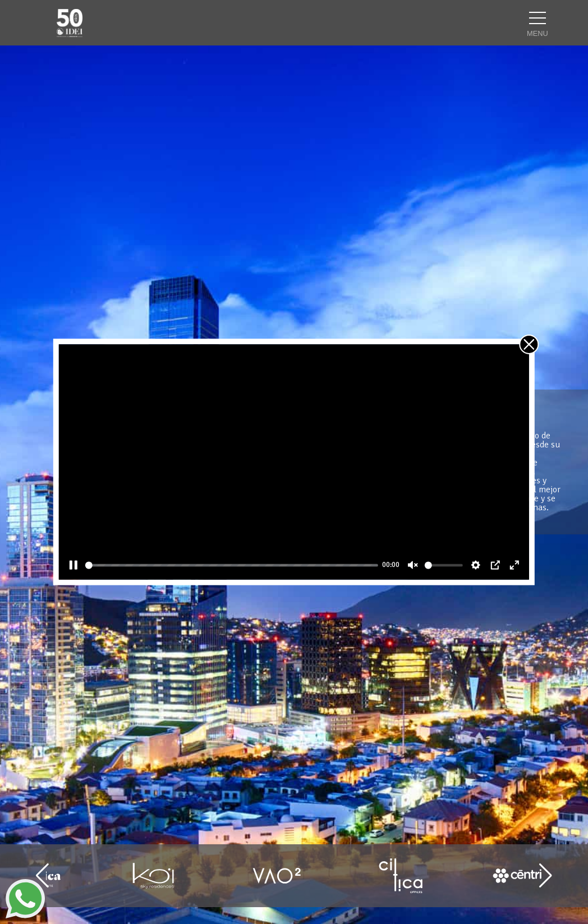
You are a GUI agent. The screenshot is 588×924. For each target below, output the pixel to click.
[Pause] (73, 565)
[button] (546, 876)
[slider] (232, 565)
